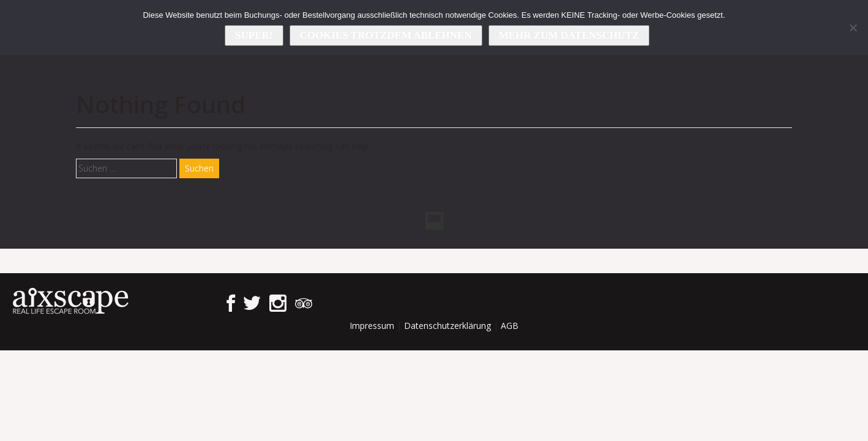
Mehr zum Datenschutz (569, 35)
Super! (254, 35)
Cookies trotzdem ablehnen (386, 35)
